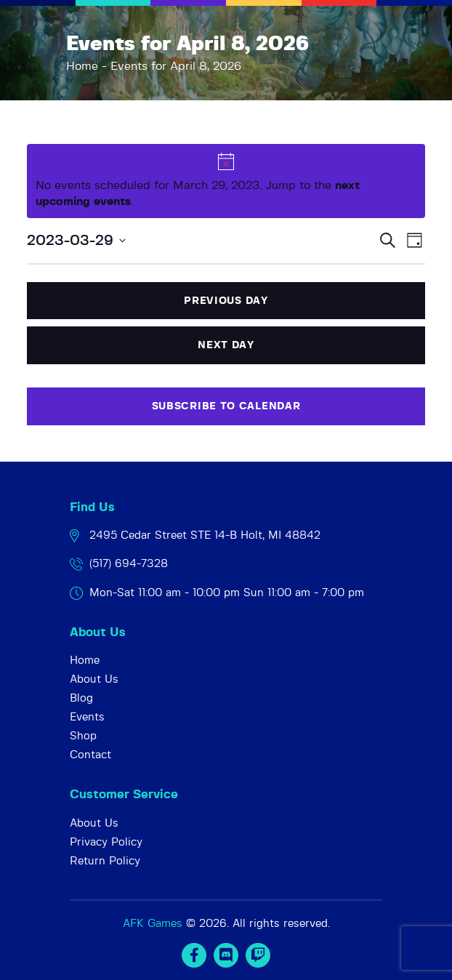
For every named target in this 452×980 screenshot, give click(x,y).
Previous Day (226, 301)
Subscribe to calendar (226, 406)
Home (82, 66)
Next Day (226, 345)
